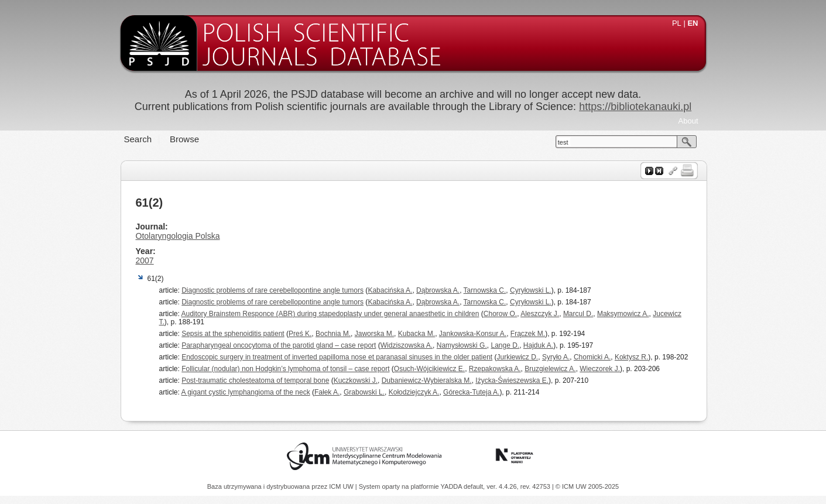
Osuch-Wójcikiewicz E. (429, 369)
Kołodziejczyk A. (414, 392)
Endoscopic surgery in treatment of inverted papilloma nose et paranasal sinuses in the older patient (337, 357)
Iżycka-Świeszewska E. (512, 380)
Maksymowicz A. (623, 314)
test (563, 142)
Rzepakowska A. (495, 369)
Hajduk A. (538, 345)
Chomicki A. (592, 357)
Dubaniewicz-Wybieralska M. (427, 380)
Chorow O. (500, 314)
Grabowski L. (364, 392)
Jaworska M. (374, 334)
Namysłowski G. (462, 345)
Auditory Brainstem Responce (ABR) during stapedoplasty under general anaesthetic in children (330, 314)
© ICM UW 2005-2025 (587, 486)
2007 (145, 260)
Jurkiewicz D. (518, 357)
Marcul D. (578, 314)
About (688, 121)
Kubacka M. (417, 334)
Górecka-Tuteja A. (471, 392)
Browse (184, 139)
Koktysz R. (631, 357)
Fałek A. (327, 392)
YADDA (453, 486)
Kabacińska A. (390, 290)
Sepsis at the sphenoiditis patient (233, 334)
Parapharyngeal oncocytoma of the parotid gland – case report (279, 345)
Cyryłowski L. (531, 290)
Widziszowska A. (407, 345)
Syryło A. (556, 357)
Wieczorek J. (600, 369)
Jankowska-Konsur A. (473, 334)
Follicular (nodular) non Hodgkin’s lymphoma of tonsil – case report (285, 369)
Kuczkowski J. (356, 380)
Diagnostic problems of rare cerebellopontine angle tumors (273, 290)
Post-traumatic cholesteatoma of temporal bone (255, 380)
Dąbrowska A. (438, 290)
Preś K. (300, 334)
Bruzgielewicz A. (550, 369)
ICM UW (342, 486)
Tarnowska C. (485, 290)
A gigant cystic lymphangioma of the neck (246, 392)
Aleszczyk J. (540, 314)
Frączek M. (528, 334)
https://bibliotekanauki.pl (635, 107)
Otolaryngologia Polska (178, 236)
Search (138, 139)
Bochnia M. (333, 334)
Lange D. (505, 345)
